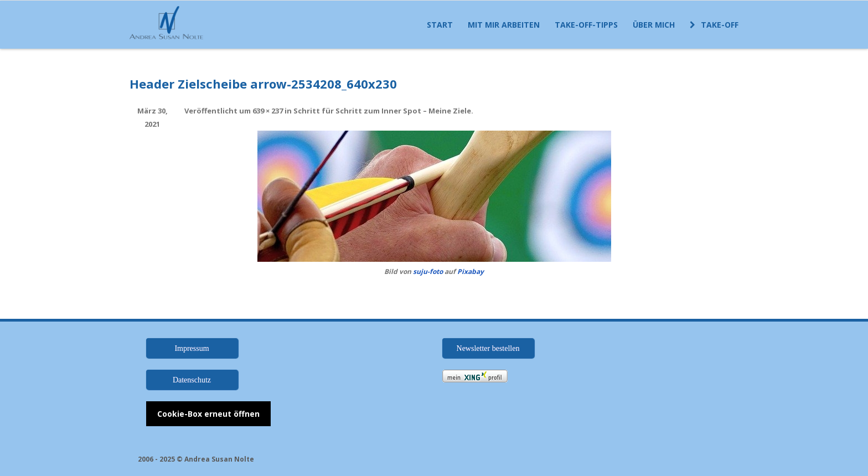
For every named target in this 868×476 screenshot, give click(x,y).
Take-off (714, 25)
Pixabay (471, 271)
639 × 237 (268, 111)
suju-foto (428, 271)
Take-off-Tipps (586, 25)
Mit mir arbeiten (504, 25)
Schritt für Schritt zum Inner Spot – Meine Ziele (382, 111)
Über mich (654, 25)
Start (440, 25)
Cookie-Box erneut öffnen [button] (208, 414)
